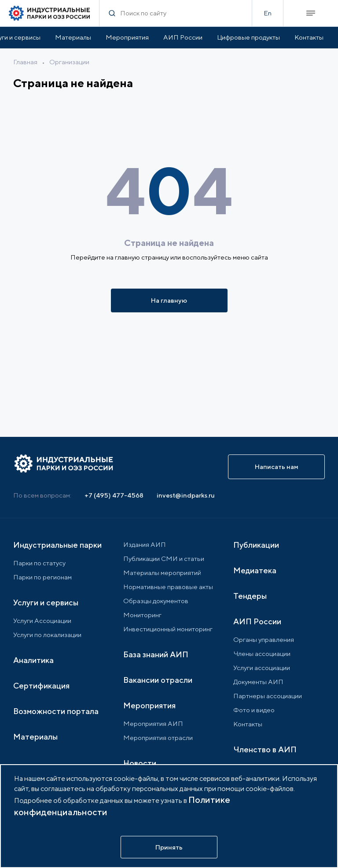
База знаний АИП (156, 654)
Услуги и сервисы (46, 602)
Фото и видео (254, 710)
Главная (25, 62)
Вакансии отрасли (158, 680)
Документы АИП (258, 682)
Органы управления (264, 639)
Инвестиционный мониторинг (168, 629)
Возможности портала (56, 711)
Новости (140, 763)
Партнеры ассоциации (268, 696)
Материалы (73, 37)
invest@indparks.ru (186, 495)
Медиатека (255, 570)
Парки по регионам (42, 577)
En (268, 13)
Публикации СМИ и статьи (164, 559)
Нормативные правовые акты (168, 587)
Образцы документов (156, 601)
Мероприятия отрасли (158, 738)
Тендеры (250, 596)
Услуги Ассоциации (42, 621)
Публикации (256, 545)
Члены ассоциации (262, 654)
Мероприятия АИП (153, 723)
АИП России (183, 37)
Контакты (309, 37)
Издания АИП (145, 544)
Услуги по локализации (47, 635)
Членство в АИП (265, 749)
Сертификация (41, 686)
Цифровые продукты (248, 37)
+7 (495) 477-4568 (114, 495)
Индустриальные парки (57, 545)
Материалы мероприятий (162, 573)
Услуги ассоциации (262, 668)
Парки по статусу (39, 563)
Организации (69, 62)
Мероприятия (127, 37)
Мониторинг (142, 615)
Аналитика (33, 660)
